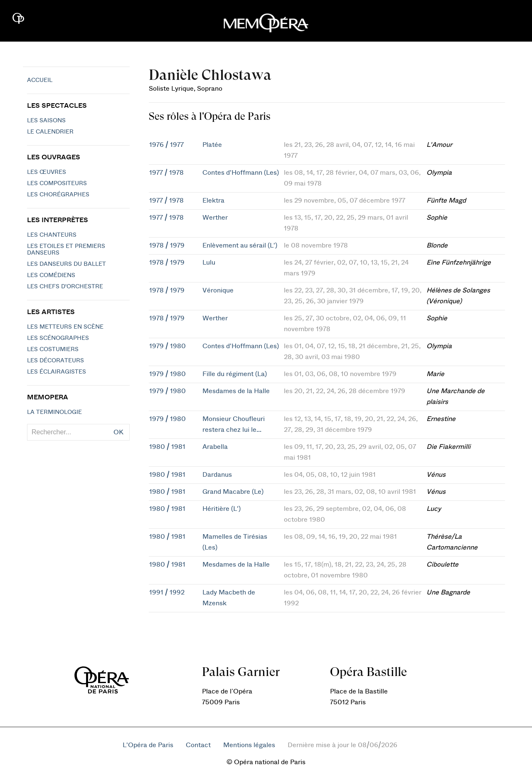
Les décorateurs (55, 361)
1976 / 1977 (166, 145)
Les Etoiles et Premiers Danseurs (66, 250)
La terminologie (54, 412)
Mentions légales (249, 745)
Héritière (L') (222, 509)
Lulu (209, 262)
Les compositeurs (57, 183)
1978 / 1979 (167, 245)
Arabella (215, 447)
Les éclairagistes (57, 372)
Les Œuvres (47, 172)
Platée (212, 145)
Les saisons (46, 121)
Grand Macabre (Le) (233, 492)
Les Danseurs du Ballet (66, 264)
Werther (215, 218)
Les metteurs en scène (65, 327)
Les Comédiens (51, 275)
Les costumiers (53, 349)
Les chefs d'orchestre (65, 287)
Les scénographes (58, 338)
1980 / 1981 (167, 447)
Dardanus (217, 475)
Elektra (213, 201)
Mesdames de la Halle (236, 391)
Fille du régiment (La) (235, 374)
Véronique (218, 290)
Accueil (40, 80)
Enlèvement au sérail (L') (240, 245)
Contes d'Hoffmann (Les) (241, 173)
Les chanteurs (52, 235)
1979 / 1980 (167, 346)
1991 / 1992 (167, 592)
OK (118, 432)
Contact (198, 745)
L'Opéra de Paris (148, 745)
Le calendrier (50, 132)
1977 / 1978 (166, 173)
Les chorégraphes (58, 195)
